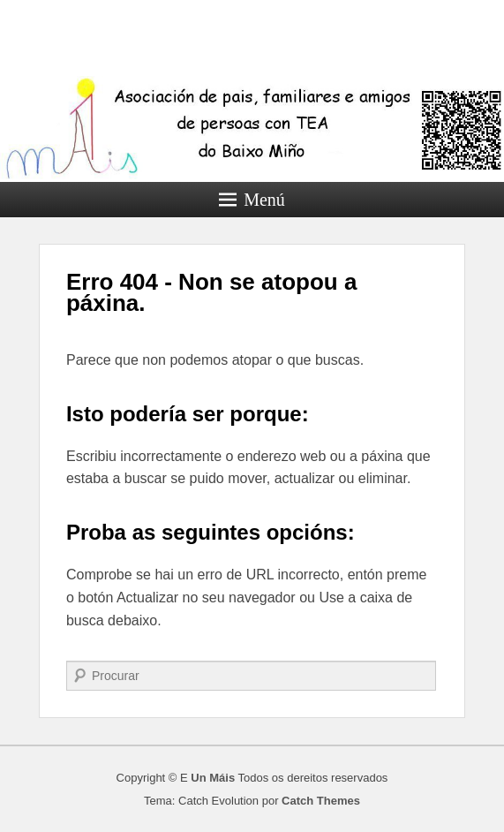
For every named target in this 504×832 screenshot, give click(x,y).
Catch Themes (321, 801)
